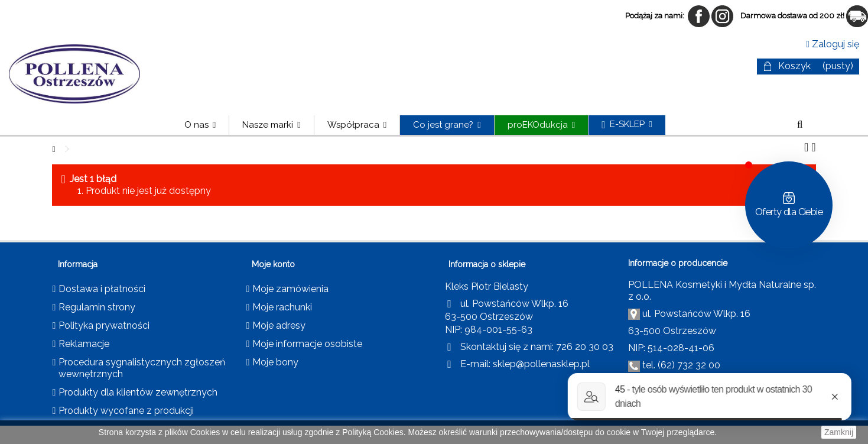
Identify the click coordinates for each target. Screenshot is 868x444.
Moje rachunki (282, 307)
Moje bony (275, 362)
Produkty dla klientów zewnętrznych (138, 392)
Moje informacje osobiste (307, 344)
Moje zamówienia (290, 289)
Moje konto (273, 264)
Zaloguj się (833, 44)
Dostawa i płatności (102, 289)
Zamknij (839, 432)
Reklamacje (84, 344)
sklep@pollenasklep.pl (541, 364)
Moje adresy (279, 325)
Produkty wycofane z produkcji (126, 411)
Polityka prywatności (104, 325)
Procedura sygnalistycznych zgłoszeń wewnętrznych (142, 368)
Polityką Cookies (373, 432)
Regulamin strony (97, 307)
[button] (271, 125)
